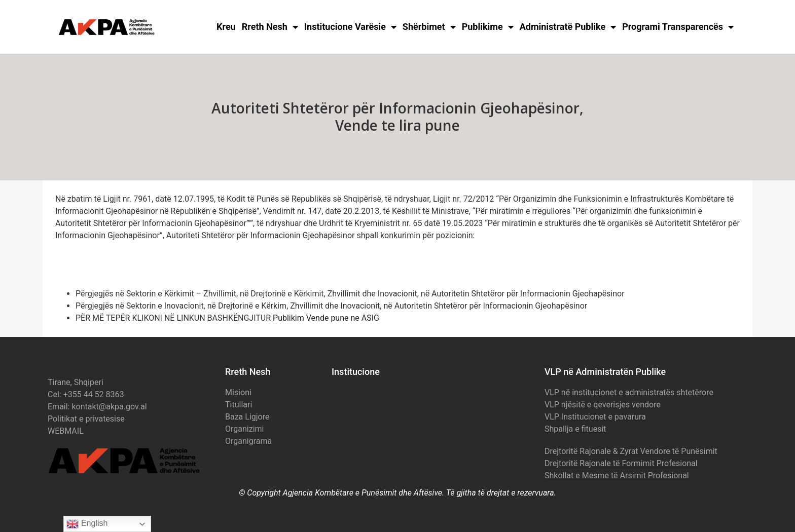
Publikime (488, 27)
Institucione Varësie (350, 27)
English (87, 524)
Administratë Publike (568, 27)
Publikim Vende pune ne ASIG (326, 318)
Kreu (226, 27)
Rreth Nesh (270, 27)
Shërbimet (429, 27)
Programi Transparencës (678, 27)
